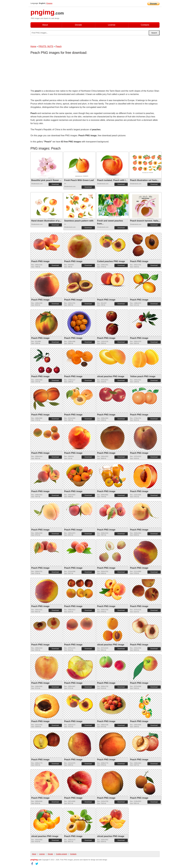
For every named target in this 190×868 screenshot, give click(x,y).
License (112, 25)
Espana (49, 3)
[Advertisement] (52, 73)
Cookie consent (62, 854)
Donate (78, 25)
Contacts (145, 25)
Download (55, 184)
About (45, 25)
